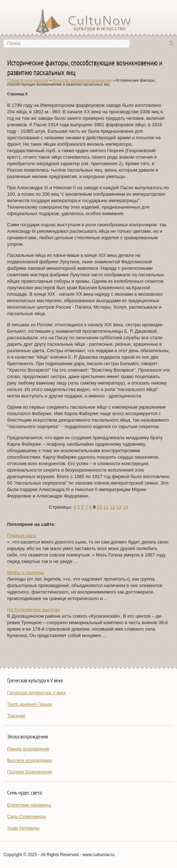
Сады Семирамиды (27, 817)
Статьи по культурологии (28, 80)
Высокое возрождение (30, 760)
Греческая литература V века (36, 693)
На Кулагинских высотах (34, 610)
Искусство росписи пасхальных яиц (82, 80)
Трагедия (16, 716)
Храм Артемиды (23, 828)
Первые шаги (22, 535)
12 (112, 507)
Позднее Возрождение (30, 772)
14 (125, 507)
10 (99, 507)
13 (119, 507)
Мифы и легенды (26, 572)
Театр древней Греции (30, 704)
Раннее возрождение (28, 749)
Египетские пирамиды (29, 805)
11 (106, 507)
